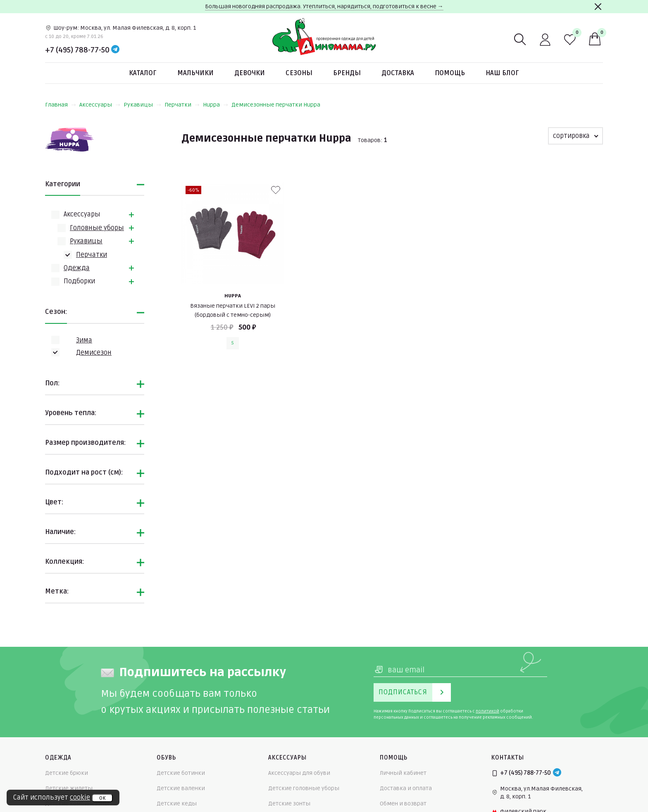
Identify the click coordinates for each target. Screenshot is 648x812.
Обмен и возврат (403, 804)
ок (102, 798)
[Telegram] (115, 50)
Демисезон (94, 353)
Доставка (398, 73)
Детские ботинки (181, 773)
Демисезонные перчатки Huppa (276, 105)
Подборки (79, 281)
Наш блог (502, 73)
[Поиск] (520, 40)
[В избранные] (276, 190)
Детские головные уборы (304, 788)
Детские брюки (67, 773)
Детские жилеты (69, 788)
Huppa (216, 105)
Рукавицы (142, 105)
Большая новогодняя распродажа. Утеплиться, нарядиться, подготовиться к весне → (324, 6)
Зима (84, 340)
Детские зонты (289, 804)
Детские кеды (177, 804)
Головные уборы (97, 228)
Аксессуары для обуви (299, 773)
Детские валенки (181, 788)
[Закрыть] (598, 7)
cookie (80, 798)
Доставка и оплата (406, 788)
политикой (487, 711)
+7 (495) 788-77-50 (77, 50)
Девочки (250, 73)
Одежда (77, 268)
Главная (61, 105)
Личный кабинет (403, 773)
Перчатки (182, 105)
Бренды (347, 73)
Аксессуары (100, 105)
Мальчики (195, 73)
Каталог (143, 73)
